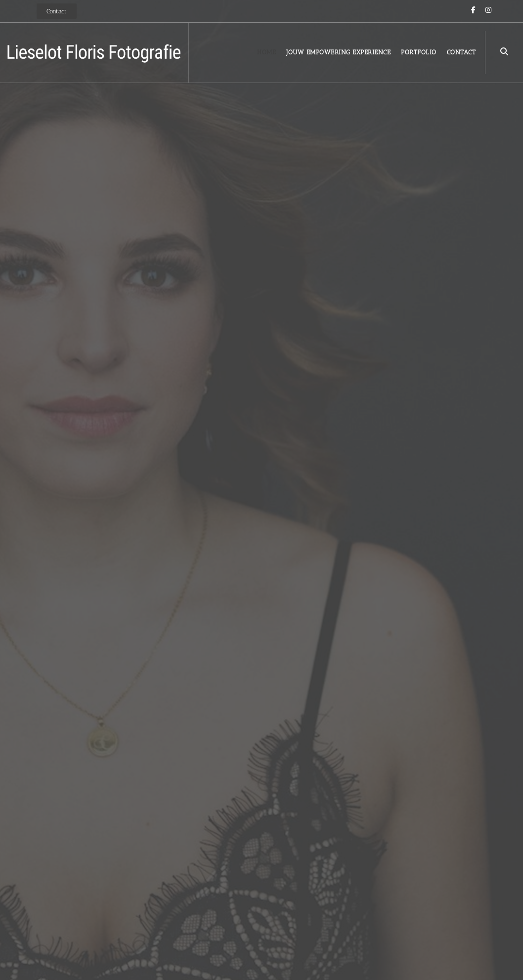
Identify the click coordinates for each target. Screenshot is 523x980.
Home (266, 52)
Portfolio (419, 52)
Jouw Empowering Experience (338, 52)
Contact (461, 52)
